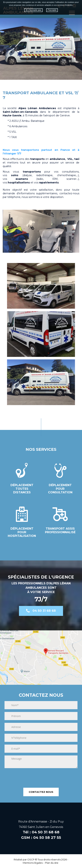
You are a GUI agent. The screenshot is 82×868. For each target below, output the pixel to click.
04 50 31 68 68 (44, 611)
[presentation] (32, 776)
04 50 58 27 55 (47, 838)
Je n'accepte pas (33, 10)
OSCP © (32, 859)
